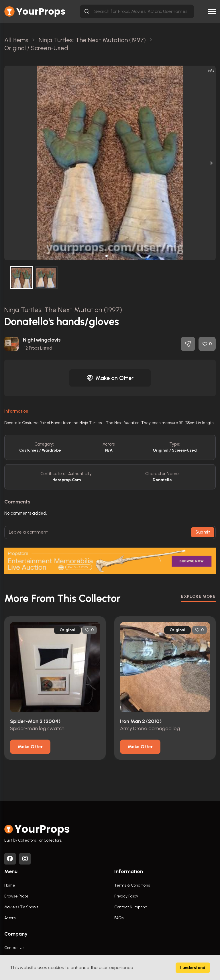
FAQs (119, 918)
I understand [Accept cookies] (193, 968)
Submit (203, 532)
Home (10, 885)
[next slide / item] (212, 163)
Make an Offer (110, 378)
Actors (10, 918)
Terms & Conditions (132, 885)
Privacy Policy (126, 896)
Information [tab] (16, 411)
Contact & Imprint (130, 907)
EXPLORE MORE (198, 596)
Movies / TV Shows (21, 907)
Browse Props (16, 896)
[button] (107, 256)
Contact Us (14, 948)
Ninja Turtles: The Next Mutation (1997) (63, 310)
